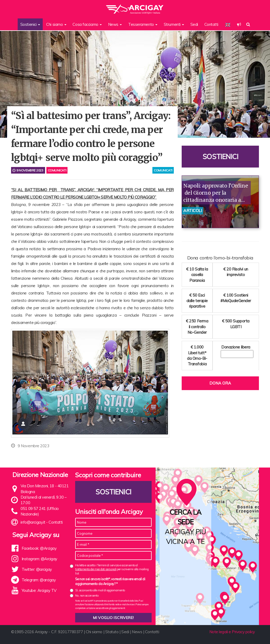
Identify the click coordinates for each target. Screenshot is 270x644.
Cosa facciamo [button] (87, 24)
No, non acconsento (87, 596)
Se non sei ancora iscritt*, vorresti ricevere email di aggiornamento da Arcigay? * (110, 581)
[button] (239, 24)
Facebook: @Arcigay (39, 548)
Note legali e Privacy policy (232, 632)
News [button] (115, 24)
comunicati (163, 170)
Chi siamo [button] (56, 24)
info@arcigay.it (33, 522)
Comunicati (57, 170)
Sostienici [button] (30, 24)
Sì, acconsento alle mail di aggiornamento (100, 590)
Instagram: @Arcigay (39, 559)
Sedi (194, 24)
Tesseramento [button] (143, 24)
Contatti (211, 24)
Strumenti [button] (174, 24)
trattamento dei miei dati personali (96, 569)
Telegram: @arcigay (39, 580)
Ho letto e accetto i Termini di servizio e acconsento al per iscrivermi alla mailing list (112, 569)
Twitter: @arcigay (37, 569)
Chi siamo (94, 632)
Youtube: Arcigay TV (39, 590)
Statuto (112, 632)
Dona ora (220, 383)
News (137, 632)
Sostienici (220, 157)
